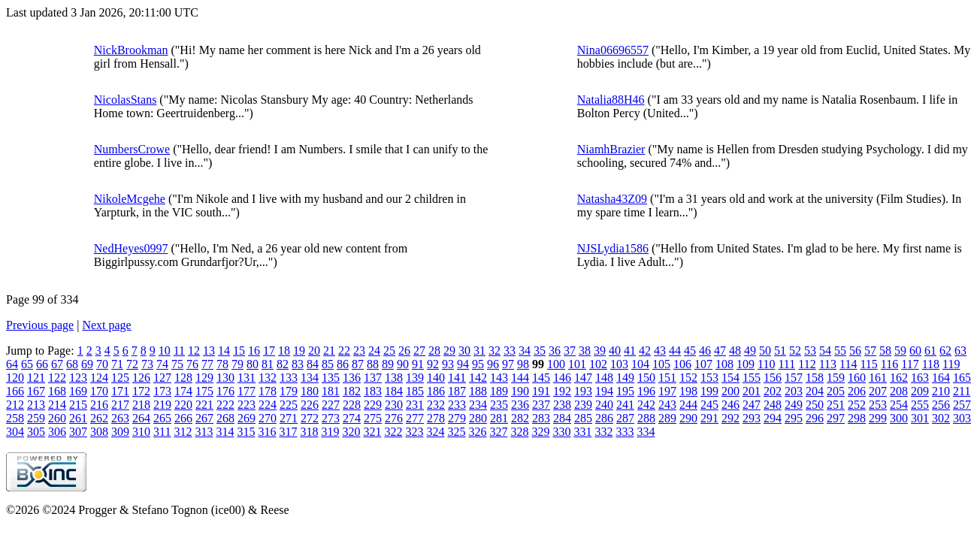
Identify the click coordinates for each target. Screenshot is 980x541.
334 (646, 432)
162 (899, 378)
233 (457, 405)
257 (962, 405)
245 (709, 405)
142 (478, 378)
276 (394, 418)
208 (899, 391)
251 (836, 405)
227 (331, 405)
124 (99, 378)
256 (941, 405)
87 (358, 364)
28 (434, 351)
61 (930, 351)
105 (661, 364)
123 (78, 378)
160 (857, 378)
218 (141, 405)
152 (688, 378)
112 (807, 364)
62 (945, 351)
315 (246, 432)
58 (885, 351)
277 (415, 418)
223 (247, 405)
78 (222, 364)
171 (120, 391)
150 (646, 378)
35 (540, 351)
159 (836, 378)
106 (682, 364)
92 (433, 364)
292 (730, 418)
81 (268, 364)
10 (165, 351)
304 (15, 432)
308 (99, 432)
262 (99, 418)
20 (314, 351)
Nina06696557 (613, 50)
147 (583, 378)
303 (962, 418)
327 (498, 432)
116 (889, 364)
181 (331, 391)
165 (962, 378)
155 (752, 378)
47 (720, 351)
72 (132, 364)
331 (582, 432)
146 (562, 378)
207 (878, 391)
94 (463, 364)
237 (541, 405)
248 (773, 405)
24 (374, 351)
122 (57, 378)
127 (162, 378)
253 (878, 405)
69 (87, 364)
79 (237, 364)
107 (703, 364)
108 (724, 364)
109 (746, 364)
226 (310, 405)
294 (773, 418)
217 (120, 405)
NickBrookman (131, 50)
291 (709, 418)
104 (640, 364)
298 (857, 418)
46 (705, 351)
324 (435, 432)
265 (162, 418)
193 (583, 391)
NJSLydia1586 (613, 248)
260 (57, 418)
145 (541, 378)
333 (625, 432)
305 (36, 432)
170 (99, 391)
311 (162, 432)
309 (120, 432)
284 (562, 418)
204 (815, 391)
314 (225, 432)
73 (147, 364)
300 (899, 418)
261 (78, 418)
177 (247, 391)
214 (57, 405)
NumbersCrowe (132, 149)
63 (960, 351)
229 (373, 405)
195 (625, 391)
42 (645, 351)
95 (478, 364)
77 (207, 364)
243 (667, 405)
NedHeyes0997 (131, 248)
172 (141, 391)
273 (331, 418)
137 (373, 378)
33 (510, 351)
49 (750, 351)
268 (225, 418)
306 (57, 432)
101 (577, 364)
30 (464, 351)
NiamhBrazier (611, 149)
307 (78, 432)
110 (766, 364)
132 (268, 378)
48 (735, 351)
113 (828, 364)
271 (289, 418)
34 (525, 351)
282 (520, 418)
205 (836, 391)
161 (878, 378)
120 (15, 378)
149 (625, 378)
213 (36, 405)
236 (520, 405)
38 (585, 351)
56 (855, 351)
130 (225, 378)
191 (541, 391)
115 (868, 364)
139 (415, 378)
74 (162, 364)
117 (910, 364)
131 (247, 378)
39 (600, 351)
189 (499, 391)
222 (225, 405)
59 (900, 351)
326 (477, 432)
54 (825, 351)
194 (604, 391)
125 (120, 378)
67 (57, 364)
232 (436, 405)
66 (42, 364)
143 (499, 378)
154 (730, 378)
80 (253, 364)
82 (283, 364)
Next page (106, 325)
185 (415, 391)
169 (78, 391)
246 (730, 405)
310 (141, 432)
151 (667, 378)
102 (598, 364)
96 (493, 364)
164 (941, 378)
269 (247, 418)
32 (495, 351)
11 (179, 351)
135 (331, 378)
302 (941, 418)
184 (394, 391)
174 (183, 391)
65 (27, 364)
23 (359, 351)
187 (457, 391)
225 (289, 405)
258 (15, 418)
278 (436, 418)
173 (162, 391)
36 (555, 351)
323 (414, 432)
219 (162, 405)
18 (284, 351)
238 (562, 405)
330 (561, 432)
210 (941, 391)
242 (646, 405)
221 (204, 405)
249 (794, 405)
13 (209, 351)
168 (57, 391)
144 (520, 378)
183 (373, 391)
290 (688, 418)
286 (604, 418)
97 (508, 364)
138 (394, 378)
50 (765, 351)
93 (448, 364)
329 (540, 432)
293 (752, 418)
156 (773, 378)
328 (519, 432)
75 (177, 364)
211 (962, 391)
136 (352, 378)
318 (309, 432)
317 (288, 432)
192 (562, 391)
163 (920, 378)
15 (239, 351)
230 (394, 405)
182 (352, 391)
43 (660, 351)
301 (920, 418)
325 (456, 432)
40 (615, 351)
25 (389, 351)
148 (604, 378)
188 (478, 391)
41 (630, 351)
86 (343, 364)
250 (815, 405)
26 (404, 351)
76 (192, 364)
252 (857, 405)
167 (36, 391)
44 (675, 351)
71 (117, 364)
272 (310, 418)
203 (794, 391)
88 (373, 364)
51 (780, 351)
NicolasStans (126, 100)
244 (688, 405)
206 (857, 391)
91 (418, 364)
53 (810, 351)
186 (436, 391)
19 (299, 351)
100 (556, 364)
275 (373, 418)
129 (204, 378)
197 (667, 391)
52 (795, 351)
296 (815, 418)
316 (267, 432)
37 (570, 351)
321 (372, 432)
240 (604, 405)
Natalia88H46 (611, 100)
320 (351, 432)
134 (310, 378)
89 (388, 364)
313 (204, 432)
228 (352, 405)
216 (99, 405)
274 (352, 418)
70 (102, 364)
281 (499, 418)
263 (120, 418)
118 (931, 364)
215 (78, 405)
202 (773, 391)
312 (183, 432)
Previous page (40, 325)
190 (520, 391)
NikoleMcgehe (130, 199)
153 (709, 378)
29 (449, 351)
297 (836, 418)
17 (269, 351)
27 (419, 351)
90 (403, 364)
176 (225, 391)
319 (330, 432)
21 (329, 351)
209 (920, 391)
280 (478, 418)
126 (141, 378)
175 (204, 391)
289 (667, 418)
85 (328, 364)
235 (499, 405)
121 (36, 378)
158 (815, 378)
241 (625, 405)
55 (840, 351)
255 (920, 405)
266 (183, 418)
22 (344, 351)
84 (313, 364)
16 (254, 351)
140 (436, 378)
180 (310, 391)
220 (183, 405)
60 (915, 351)
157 (794, 378)
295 (794, 418)
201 (752, 391)
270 (268, 418)
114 (848, 364)
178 (268, 391)
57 (870, 351)
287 (625, 418)
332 (603, 432)
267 (204, 418)
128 (183, 378)
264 (141, 418)
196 (646, 391)
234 (478, 405)
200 (730, 391)
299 (878, 418)
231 (415, 405)
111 (786, 364)
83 (298, 364)
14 (224, 351)
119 (951, 364)
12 (194, 351)
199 (709, 391)
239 (583, 405)
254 (899, 405)
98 (523, 364)
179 (289, 391)
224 (268, 405)
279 (457, 418)
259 (36, 418)
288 (646, 418)
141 (457, 378)
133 (289, 378)
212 (15, 405)
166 (15, 391)
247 (752, 405)
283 (541, 418)
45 (690, 351)
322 (393, 432)
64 (12, 364)
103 (619, 364)
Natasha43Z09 (612, 199)
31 (479, 351)
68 (72, 364)
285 (583, 418)
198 (688, 391)
